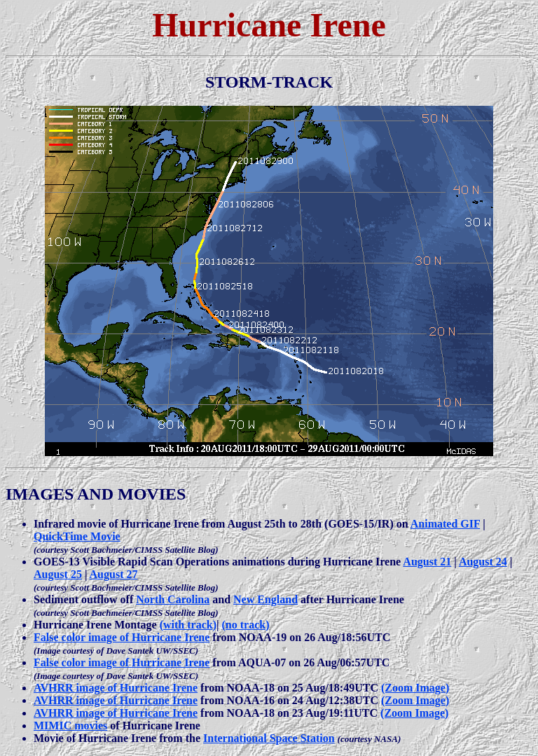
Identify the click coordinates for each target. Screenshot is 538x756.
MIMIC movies (70, 726)
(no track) (246, 625)
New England (265, 599)
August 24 (483, 562)
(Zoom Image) (415, 688)
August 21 (427, 562)
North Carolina (173, 599)
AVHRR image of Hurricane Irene (116, 688)
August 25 (58, 574)
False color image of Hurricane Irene (122, 637)
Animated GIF (445, 524)
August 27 (114, 574)
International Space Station (269, 738)
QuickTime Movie (77, 536)
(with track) (188, 625)
